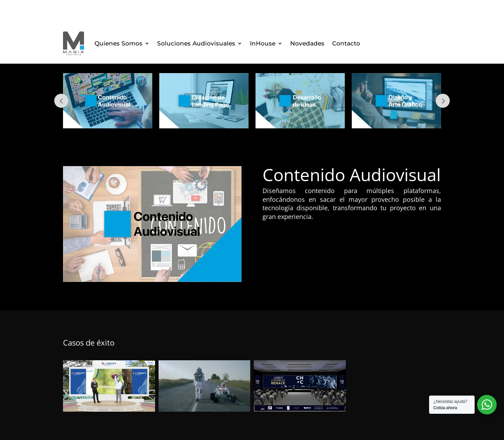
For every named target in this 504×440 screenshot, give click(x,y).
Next (443, 101)
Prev (61, 101)
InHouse (263, 43)
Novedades (307, 43)
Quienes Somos (118, 43)
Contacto (346, 43)
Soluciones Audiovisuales (196, 43)
